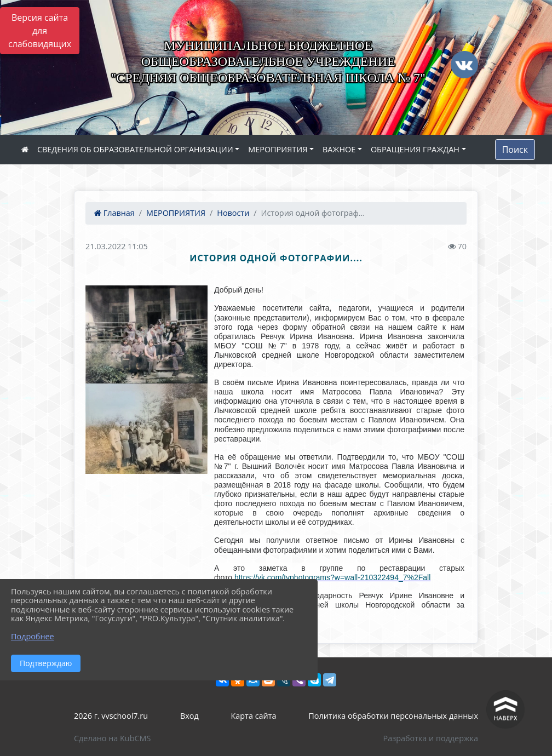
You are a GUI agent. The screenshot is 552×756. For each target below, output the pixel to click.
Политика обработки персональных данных (393, 716)
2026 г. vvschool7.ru (111, 716)
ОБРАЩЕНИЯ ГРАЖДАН (415, 149)
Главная (114, 213)
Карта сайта (254, 716)
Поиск (515, 150)
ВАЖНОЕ (339, 149)
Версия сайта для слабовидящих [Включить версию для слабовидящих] (40, 31)
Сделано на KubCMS (112, 738)
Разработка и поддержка (431, 738)
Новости (233, 213)
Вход (189, 716)
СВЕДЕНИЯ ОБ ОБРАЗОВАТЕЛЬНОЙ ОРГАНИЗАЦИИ (135, 149)
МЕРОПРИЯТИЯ (278, 149)
